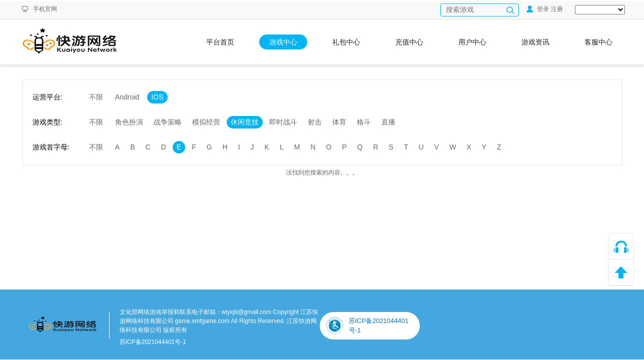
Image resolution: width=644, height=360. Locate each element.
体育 (339, 122)
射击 (315, 122)
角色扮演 (129, 122)
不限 (96, 97)
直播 (388, 122)
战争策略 (168, 122)
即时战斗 (283, 122)
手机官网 (45, 9)
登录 (538, 9)
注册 (557, 9)
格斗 (364, 122)
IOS (157, 97)
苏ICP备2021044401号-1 (153, 342)
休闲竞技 (245, 122)
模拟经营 (206, 122)
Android (127, 97)
